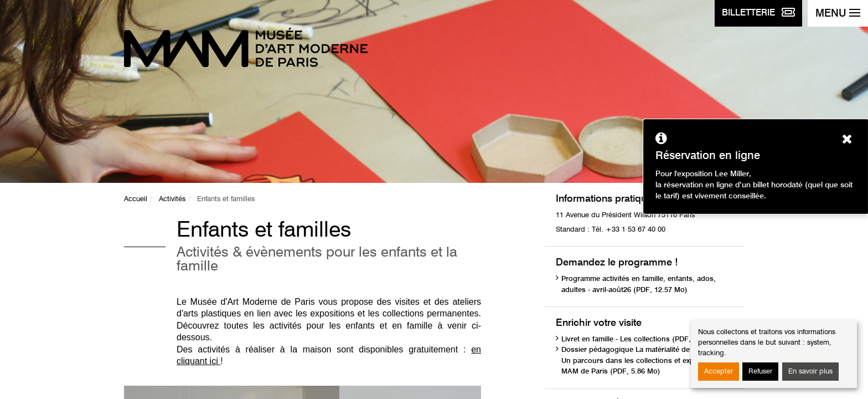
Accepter (719, 372)
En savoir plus (810, 372)
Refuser (760, 372)
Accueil (136, 199)
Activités (172, 199)
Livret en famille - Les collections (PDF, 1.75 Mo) (642, 339)
